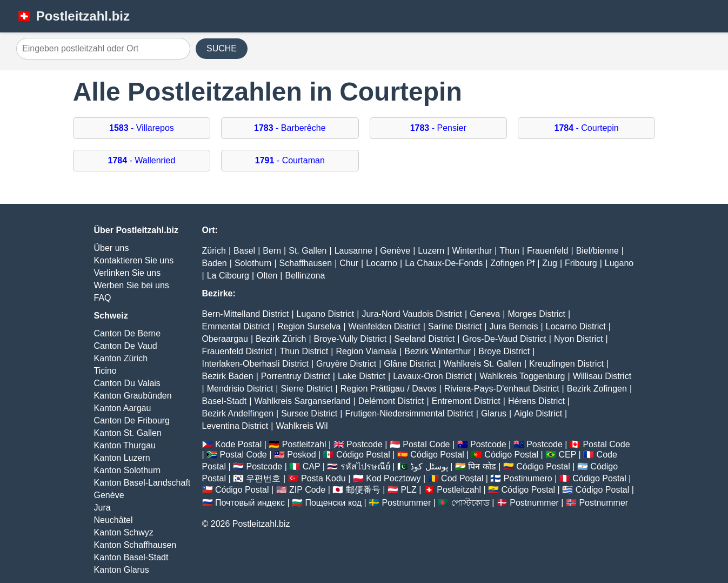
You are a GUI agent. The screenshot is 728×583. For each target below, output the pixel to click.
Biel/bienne (597, 251)
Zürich (214, 251)
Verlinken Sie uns (128, 273)
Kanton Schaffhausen (135, 545)
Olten (267, 276)
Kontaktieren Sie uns (134, 260)
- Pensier (438, 128)
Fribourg (581, 263)
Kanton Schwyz (124, 532)
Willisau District (602, 376)
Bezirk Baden (228, 376)
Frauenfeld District (237, 351)
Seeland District (424, 339)
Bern (272, 251)
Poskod (301, 455)
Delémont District (391, 401)
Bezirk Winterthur (438, 351)
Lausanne (353, 251)
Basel (244, 251)
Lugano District (326, 314)
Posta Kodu (323, 478)
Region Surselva (309, 326)
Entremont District (466, 401)
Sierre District (307, 389)
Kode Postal (238, 444)
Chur (349, 263)
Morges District (536, 314)
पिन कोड (482, 466)
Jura (102, 508)
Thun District (304, 351)
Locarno (382, 263)
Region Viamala (366, 351)
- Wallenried (141, 160)
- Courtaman (290, 160)
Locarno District (576, 326)
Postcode (365, 444)
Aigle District (538, 413)
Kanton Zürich (121, 358)
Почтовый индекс (250, 503)
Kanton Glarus (122, 570)
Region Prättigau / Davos (389, 389)
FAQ (103, 298)
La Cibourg (228, 276)
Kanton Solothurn (128, 470)
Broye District (504, 351)
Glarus (494, 413)
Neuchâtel (113, 520)
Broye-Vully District (350, 339)
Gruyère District (346, 364)
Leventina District (235, 426)
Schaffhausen (306, 263)
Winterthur (472, 251)
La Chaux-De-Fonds (444, 263)
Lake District (362, 376)
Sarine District (455, 326)
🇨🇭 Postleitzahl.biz (73, 16)
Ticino (105, 371)
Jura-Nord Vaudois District (412, 314)
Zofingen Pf (512, 263)
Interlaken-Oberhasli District (255, 364)
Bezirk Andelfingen (238, 413)
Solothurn (253, 263)
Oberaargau (225, 339)
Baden (215, 263)
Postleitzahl (304, 444)
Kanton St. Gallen (128, 433)
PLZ (408, 490)
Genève (109, 495)
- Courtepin (587, 128)
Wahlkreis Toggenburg (522, 376)
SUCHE (222, 48)
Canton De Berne (128, 333)
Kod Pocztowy (393, 478)
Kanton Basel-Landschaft (142, 483)
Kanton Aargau (123, 408)
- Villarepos (142, 128)
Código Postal (363, 455)
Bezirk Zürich (281, 339)
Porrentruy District (296, 376)
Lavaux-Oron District (432, 376)
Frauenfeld (548, 251)
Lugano (619, 263)
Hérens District (536, 401)
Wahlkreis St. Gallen (483, 364)
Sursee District (309, 413)
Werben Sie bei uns (132, 285)
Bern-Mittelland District (246, 314)
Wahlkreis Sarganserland (302, 401)
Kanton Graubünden (133, 396)
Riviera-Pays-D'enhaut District (502, 389)
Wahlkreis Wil (302, 426)
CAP (312, 466)
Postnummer (407, 503)
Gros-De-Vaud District (504, 339)
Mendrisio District (240, 389)
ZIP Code (307, 490)
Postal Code (426, 444)
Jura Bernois (514, 326)
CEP (567, 455)
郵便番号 (363, 490)
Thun (509, 251)
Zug (550, 263)
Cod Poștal (462, 478)
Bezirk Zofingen (597, 389)
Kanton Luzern (122, 458)
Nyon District (579, 339)
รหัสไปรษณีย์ (365, 466)
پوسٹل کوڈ (429, 466)
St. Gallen (308, 251)
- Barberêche (290, 128)
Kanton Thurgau (125, 445)
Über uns (112, 248)
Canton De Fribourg (132, 420)
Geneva (485, 314)
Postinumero (528, 478)
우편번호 (263, 478)
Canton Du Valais (127, 383)
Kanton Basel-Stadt (131, 557)
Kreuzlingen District (566, 364)
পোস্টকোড (470, 503)
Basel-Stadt (225, 401)
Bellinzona (305, 276)
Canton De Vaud (126, 346)
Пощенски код (333, 503)
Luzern (431, 251)
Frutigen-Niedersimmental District (409, 413)
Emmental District (236, 326)
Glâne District (410, 364)
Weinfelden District (385, 326)
